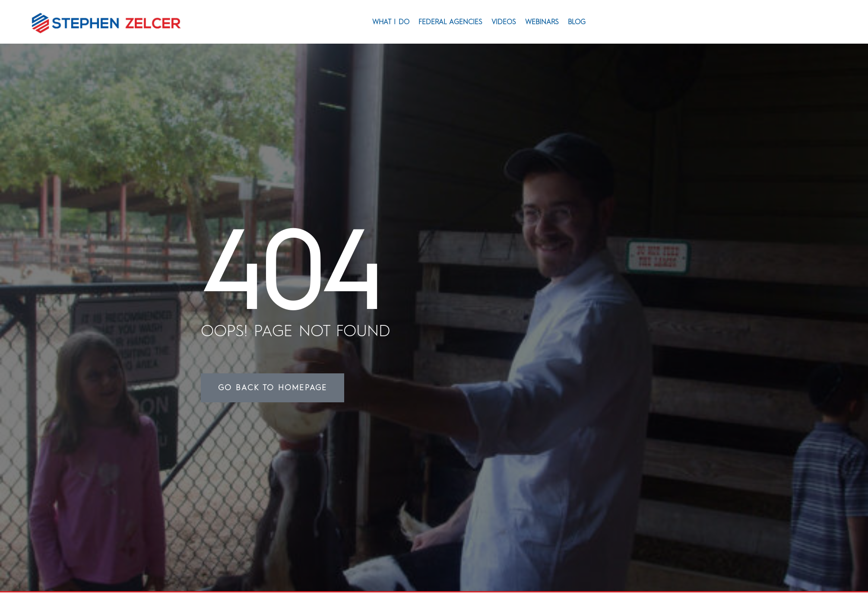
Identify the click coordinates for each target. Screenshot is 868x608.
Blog (577, 22)
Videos (504, 22)
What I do (391, 22)
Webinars (542, 22)
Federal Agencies (450, 22)
